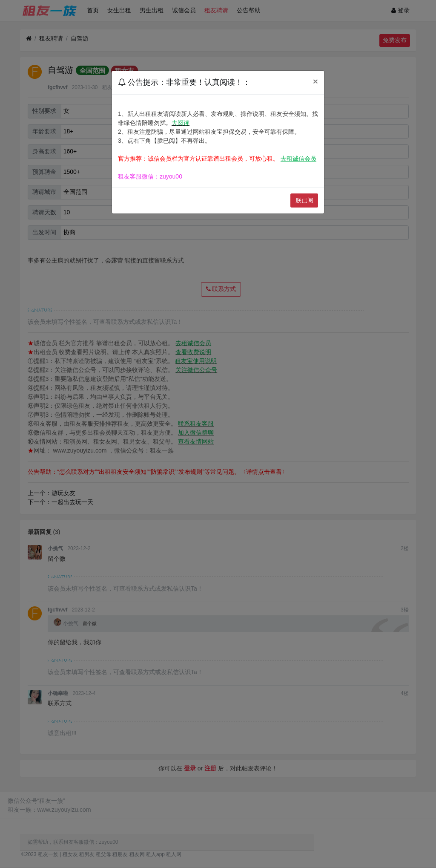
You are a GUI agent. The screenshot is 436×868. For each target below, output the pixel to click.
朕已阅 (304, 200)
